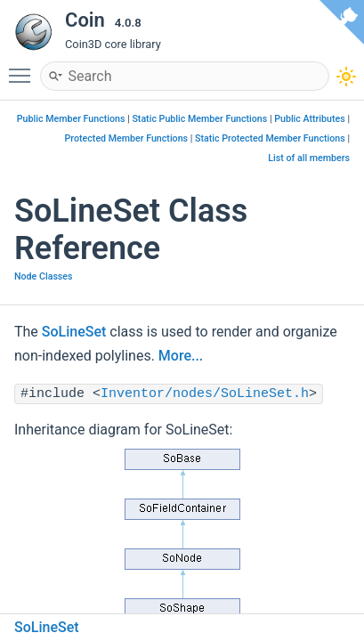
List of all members (309, 158)
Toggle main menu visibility (24, 68)
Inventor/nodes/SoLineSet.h (205, 394)
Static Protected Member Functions (270, 138)
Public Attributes (310, 119)
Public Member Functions (71, 119)
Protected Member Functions (127, 138)
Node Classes (44, 276)
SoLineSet (74, 332)
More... (181, 356)
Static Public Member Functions (199, 119)
